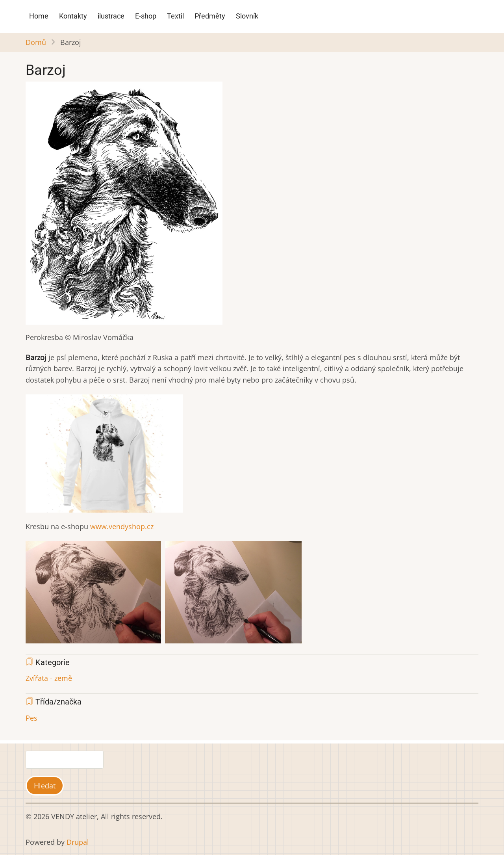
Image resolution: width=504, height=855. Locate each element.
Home (39, 16)
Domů (36, 42)
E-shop (146, 16)
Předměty (210, 16)
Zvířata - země (49, 678)
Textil (175, 16)
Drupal (78, 842)
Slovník (247, 16)
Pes (31, 718)
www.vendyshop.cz (121, 526)
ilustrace (111, 16)
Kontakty (73, 16)
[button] (124, 206)
